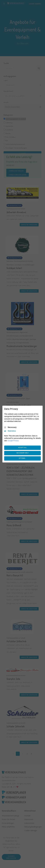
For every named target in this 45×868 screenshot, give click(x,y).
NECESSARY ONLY (22, 453)
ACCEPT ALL (22, 448)
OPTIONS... (22, 458)
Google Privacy (13, 441)
